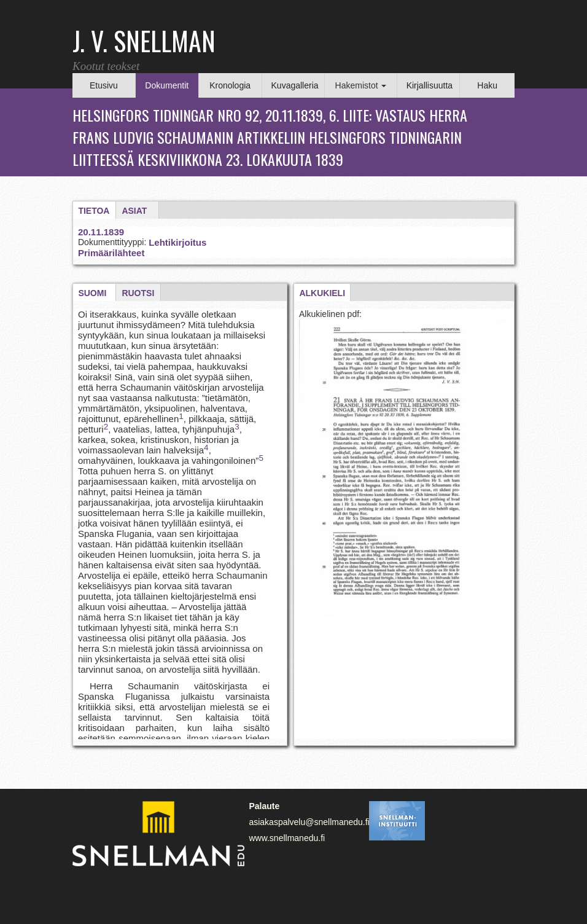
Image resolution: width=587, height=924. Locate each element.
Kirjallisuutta (430, 85)
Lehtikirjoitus (177, 242)
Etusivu (104, 85)
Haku (487, 85)
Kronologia (230, 85)
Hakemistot (361, 85)
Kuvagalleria (295, 85)
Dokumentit (167, 85)
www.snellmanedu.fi (287, 838)
